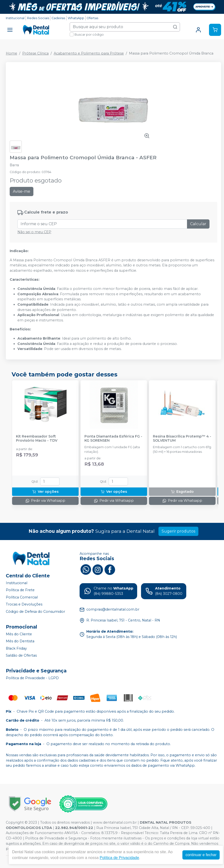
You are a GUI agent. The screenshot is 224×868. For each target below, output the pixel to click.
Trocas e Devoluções (24, 605)
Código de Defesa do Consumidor (35, 612)
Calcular (198, 224)
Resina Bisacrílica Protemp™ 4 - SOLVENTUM (182, 438)
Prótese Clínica (35, 53)
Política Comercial (22, 597)
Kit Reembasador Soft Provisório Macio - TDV (37, 438)
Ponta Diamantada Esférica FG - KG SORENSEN (113, 438)
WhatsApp (76, 18)
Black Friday (16, 648)
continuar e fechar (201, 855)
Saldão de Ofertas (21, 656)
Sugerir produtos (178, 531)
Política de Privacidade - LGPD (32, 678)
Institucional (15, 18)
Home (11, 53)
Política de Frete (20, 590)
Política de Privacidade (119, 858)
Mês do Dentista (20, 641)
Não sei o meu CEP (34, 232)
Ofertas (92, 18)
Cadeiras (58, 18)
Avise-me (22, 191)
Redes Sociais (38, 18)
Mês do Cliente (19, 634)
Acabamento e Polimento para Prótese (89, 53)
